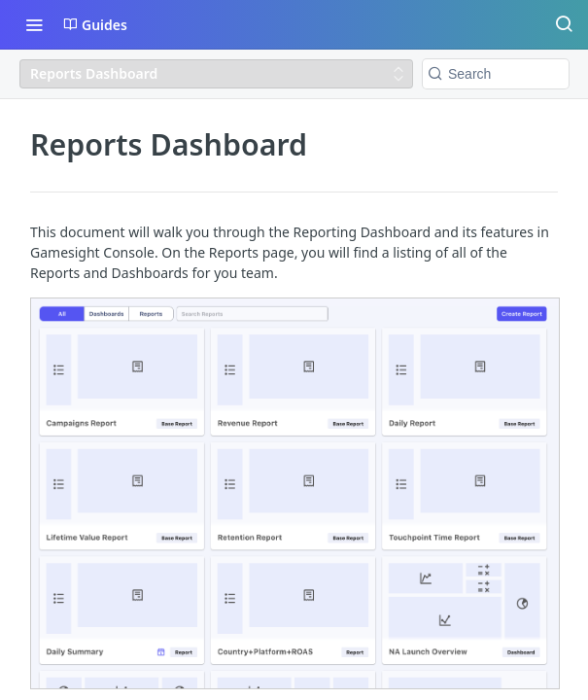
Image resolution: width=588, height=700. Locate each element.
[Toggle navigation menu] (34, 24)
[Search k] (496, 74)
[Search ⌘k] (564, 24)
